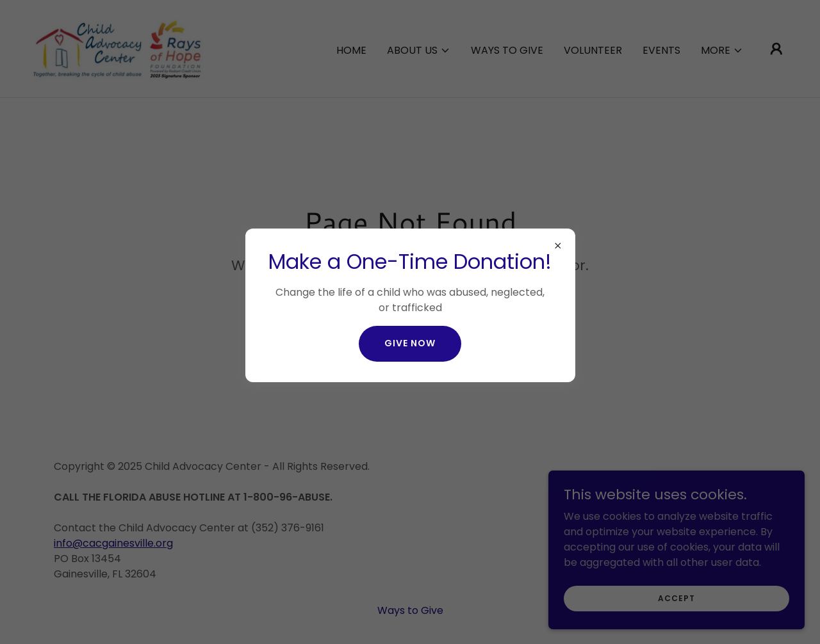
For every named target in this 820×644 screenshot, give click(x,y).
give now (410, 343)
